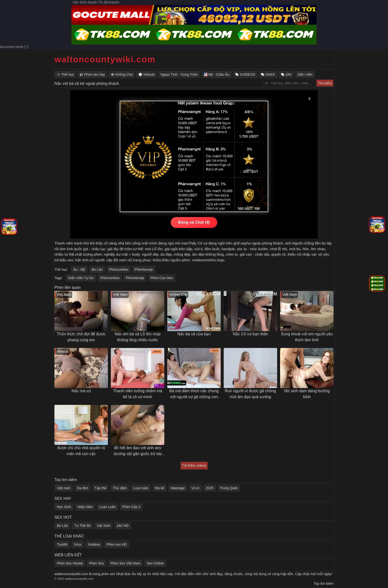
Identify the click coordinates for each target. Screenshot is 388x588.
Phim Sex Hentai (70, 563)
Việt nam (64, 488)
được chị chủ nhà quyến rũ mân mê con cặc (81, 451)
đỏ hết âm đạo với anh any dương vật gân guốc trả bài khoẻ (138, 451)
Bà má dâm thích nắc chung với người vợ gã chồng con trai (194, 394)
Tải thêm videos (194, 465)
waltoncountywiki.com (105, 59)
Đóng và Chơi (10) (194, 222)
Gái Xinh (103, 526)
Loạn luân (141, 488)
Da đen (83, 488)
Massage (178, 488)
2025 (210, 488)
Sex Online (155, 563)
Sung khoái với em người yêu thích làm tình (307, 337)
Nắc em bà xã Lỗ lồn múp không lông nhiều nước (138, 337)
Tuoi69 (62, 544)
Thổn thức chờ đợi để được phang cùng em (81, 337)
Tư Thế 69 (82, 526)
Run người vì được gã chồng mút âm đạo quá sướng (251, 394)
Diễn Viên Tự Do (81, 278)
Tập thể (100, 488)
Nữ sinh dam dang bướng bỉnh (307, 394)
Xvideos (94, 544)
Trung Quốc (229, 488)
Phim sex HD (117, 544)
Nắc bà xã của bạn (194, 334)
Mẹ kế (160, 488)
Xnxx (78, 544)
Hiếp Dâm (85, 507)
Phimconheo (119, 269)
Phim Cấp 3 (131, 507)
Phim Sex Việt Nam (125, 563)
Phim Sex (97, 563)
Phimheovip (144, 269)
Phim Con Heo (162, 278)
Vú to (195, 488)
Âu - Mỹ (79, 269)
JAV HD (123, 526)
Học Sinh (64, 507)
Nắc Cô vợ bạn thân (251, 334)
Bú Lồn (97, 269)
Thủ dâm (120, 488)
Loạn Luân (107, 507)
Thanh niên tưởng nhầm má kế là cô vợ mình (138, 394)
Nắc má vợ (81, 391)
